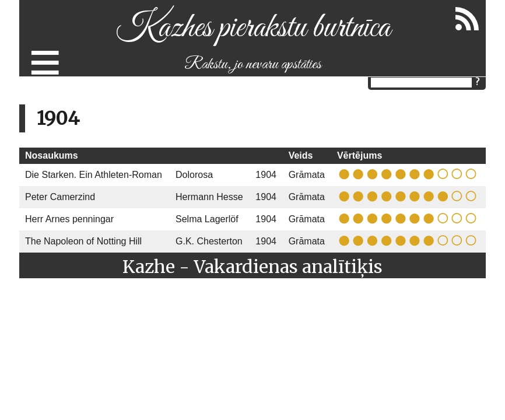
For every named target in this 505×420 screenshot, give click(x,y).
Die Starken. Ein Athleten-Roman (94, 175)
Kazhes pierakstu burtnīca (253, 28)
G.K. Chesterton (209, 241)
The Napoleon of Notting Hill (83, 241)
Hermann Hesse (209, 197)
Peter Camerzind (60, 197)
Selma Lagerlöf (207, 219)
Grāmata (307, 175)
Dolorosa (194, 175)
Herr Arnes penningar (69, 219)
